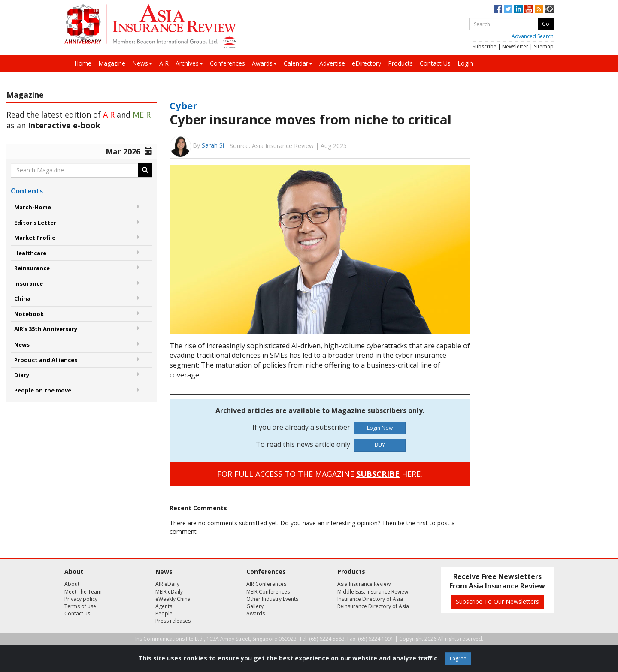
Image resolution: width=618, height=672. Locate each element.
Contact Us (435, 63)
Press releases (173, 621)
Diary (22, 375)
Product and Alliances (46, 360)
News (142, 63)
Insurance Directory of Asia (370, 599)
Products (400, 63)
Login (465, 63)
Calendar (298, 63)
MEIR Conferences (268, 592)
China (22, 298)
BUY (380, 445)
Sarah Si (213, 145)
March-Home (33, 207)
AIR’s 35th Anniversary (46, 329)
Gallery (255, 606)
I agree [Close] (458, 658)
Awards (264, 63)
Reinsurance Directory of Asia (373, 606)
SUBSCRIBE (378, 474)
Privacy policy (81, 599)
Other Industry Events (272, 599)
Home (83, 63)
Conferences (227, 63)
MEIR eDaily (169, 592)
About (72, 584)
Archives (189, 63)
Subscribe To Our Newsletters (497, 601)
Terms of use (80, 606)
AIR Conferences (266, 584)
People (164, 613)
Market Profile (35, 238)
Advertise (332, 63)
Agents (164, 606)
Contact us (77, 613)
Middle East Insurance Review (373, 592)
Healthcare (30, 253)
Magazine (112, 63)
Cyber (183, 105)
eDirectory (367, 63)
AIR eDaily (167, 584)
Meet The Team (83, 592)
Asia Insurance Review (364, 584)
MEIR (142, 115)
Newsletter (515, 47)
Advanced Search (533, 36)
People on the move (43, 390)
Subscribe (485, 47)
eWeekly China (173, 599)
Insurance (29, 283)
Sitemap (544, 47)
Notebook (29, 314)
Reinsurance (32, 268)
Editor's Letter (35, 223)
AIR (164, 63)
